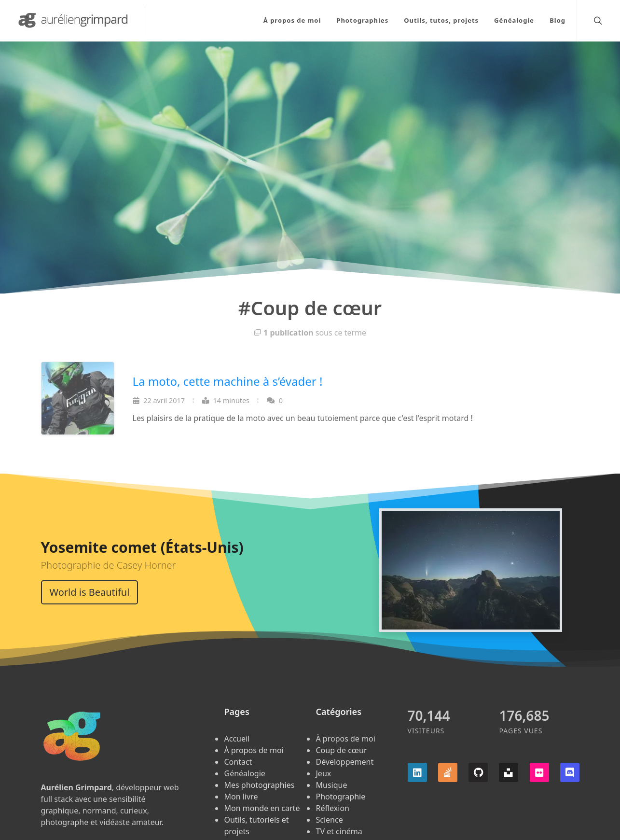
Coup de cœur (341, 750)
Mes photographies (259, 785)
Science (329, 820)
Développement (344, 762)
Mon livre (241, 797)
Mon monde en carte (262, 808)
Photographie (340, 797)
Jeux (323, 773)
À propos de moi (254, 750)
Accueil (237, 739)
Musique (331, 785)
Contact (238, 762)
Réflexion (332, 808)
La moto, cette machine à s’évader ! (228, 381)
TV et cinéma (339, 831)
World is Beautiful (90, 592)
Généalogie (244, 773)
